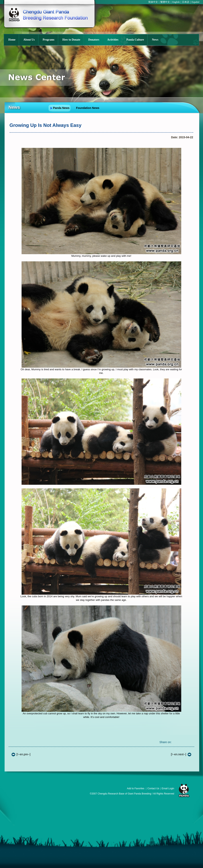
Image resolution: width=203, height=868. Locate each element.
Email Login (168, 788)
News (155, 40)
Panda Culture (135, 40)
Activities (113, 40)
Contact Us (153, 788)
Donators (94, 40)
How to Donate (71, 40)
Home (12, 40)
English (176, 2)
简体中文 (153, 2)
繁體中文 (165, 2)
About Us (29, 40)
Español (196, 2)
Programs (49, 40)
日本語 (186, 2)
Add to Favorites (136, 788)
